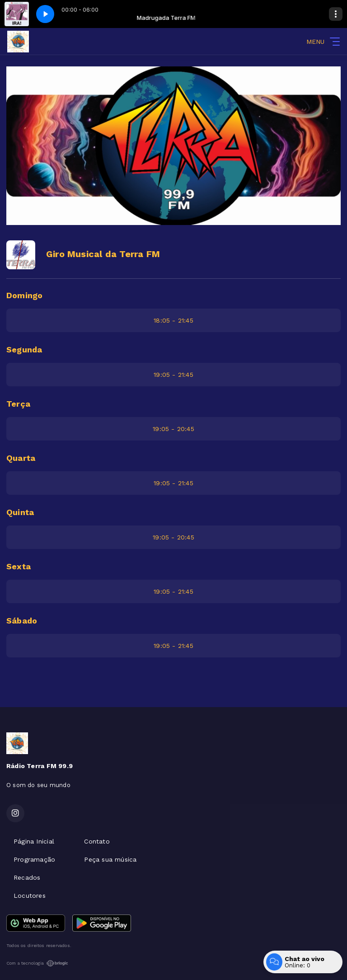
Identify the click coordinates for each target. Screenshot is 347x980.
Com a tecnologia (37, 963)
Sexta (19, 566)
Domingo (24, 295)
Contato (97, 841)
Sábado (22, 621)
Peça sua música (110, 859)
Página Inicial (34, 841)
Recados (27, 877)
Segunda (24, 349)
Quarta (21, 458)
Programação (34, 859)
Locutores (30, 896)
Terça (18, 404)
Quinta (20, 512)
